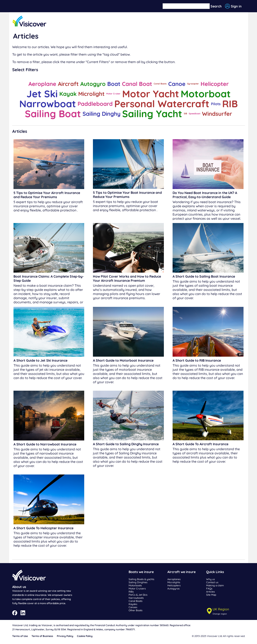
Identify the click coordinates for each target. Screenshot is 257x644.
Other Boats (136, 610)
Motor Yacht (151, 94)
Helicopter (215, 84)
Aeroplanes (174, 579)
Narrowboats (136, 598)
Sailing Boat (53, 114)
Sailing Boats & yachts (141, 579)
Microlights (174, 582)
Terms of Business (42, 636)
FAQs (209, 589)
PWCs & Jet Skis (138, 595)
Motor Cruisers (137, 589)
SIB (185, 114)
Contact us (212, 582)
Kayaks (133, 604)
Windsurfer (217, 114)
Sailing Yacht (152, 114)
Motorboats (135, 585)
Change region (220, 614)
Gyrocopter (193, 84)
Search (216, 6)
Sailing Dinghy (102, 114)
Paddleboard (95, 104)
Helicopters (174, 585)
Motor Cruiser (113, 94)
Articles (211, 592)
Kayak (68, 94)
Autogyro (93, 84)
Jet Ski (42, 94)
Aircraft (68, 84)
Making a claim (215, 585)
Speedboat (195, 114)
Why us (211, 579)
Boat (114, 84)
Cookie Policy (85, 636)
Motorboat (206, 94)
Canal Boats (160, 84)
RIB (230, 104)
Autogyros (174, 589)
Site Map (211, 595)
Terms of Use (20, 636)
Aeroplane (42, 84)
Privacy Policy (65, 636)
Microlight (91, 94)
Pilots (216, 104)
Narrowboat (48, 104)
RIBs (131, 592)
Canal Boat (137, 84)
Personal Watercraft (162, 104)
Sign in (236, 6)
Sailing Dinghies (138, 582)
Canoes (133, 607)
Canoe (177, 84)
